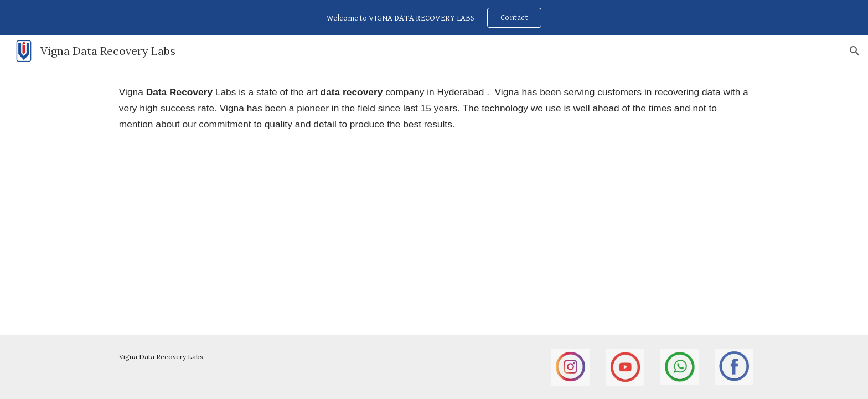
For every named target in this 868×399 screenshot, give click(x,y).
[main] (434, 108)
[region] (434, 18)
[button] (855, 51)
